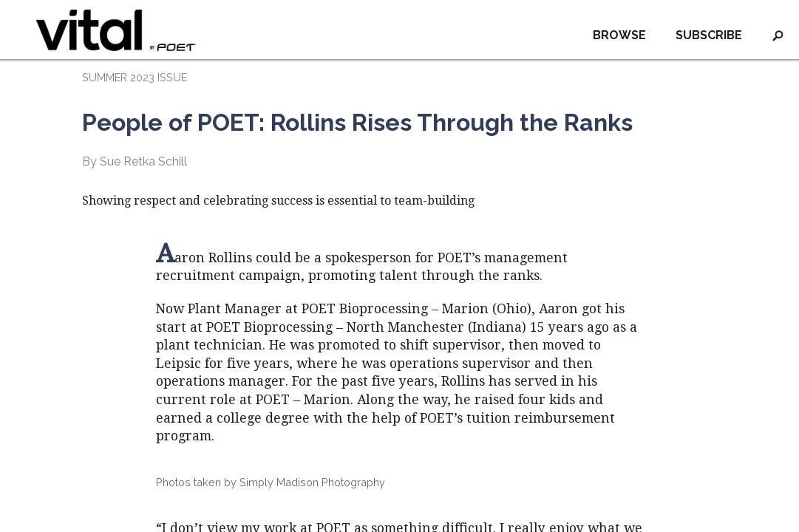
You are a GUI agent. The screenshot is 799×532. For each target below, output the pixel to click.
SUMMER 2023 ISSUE (135, 77)
